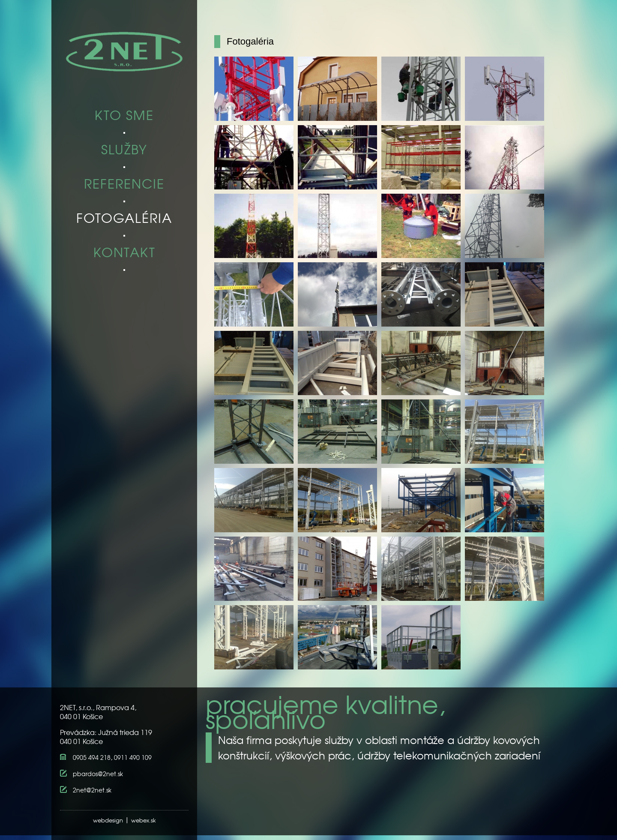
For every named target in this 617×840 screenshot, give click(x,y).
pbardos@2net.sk (98, 774)
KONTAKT (124, 253)
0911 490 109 (133, 757)
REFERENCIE (124, 184)
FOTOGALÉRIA (124, 219)
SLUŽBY (124, 150)
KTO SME (124, 116)
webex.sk (144, 820)
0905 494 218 (92, 757)
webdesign (108, 820)
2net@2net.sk (92, 790)
